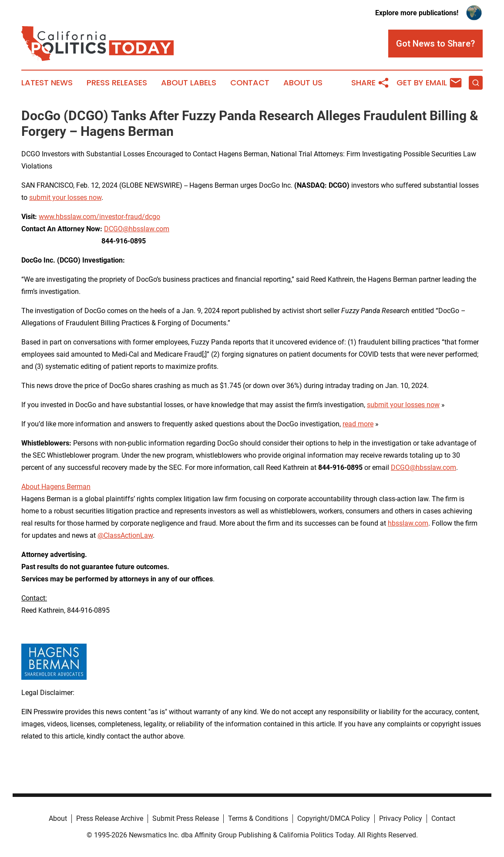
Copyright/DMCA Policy (334, 818)
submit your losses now (65, 197)
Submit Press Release (186, 818)
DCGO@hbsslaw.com (137, 229)
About (58, 818)
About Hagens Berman (56, 487)
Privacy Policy (401, 818)
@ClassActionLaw (125, 535)
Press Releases (117, 83)
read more (358, 424)
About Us (303, 83)
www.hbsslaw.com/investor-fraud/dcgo (99, 217)
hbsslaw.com (408, 523)
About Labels (189, 83)
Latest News (47, 83)
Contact (250, 83)
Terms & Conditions (258, 818)
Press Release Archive (110, 818)
